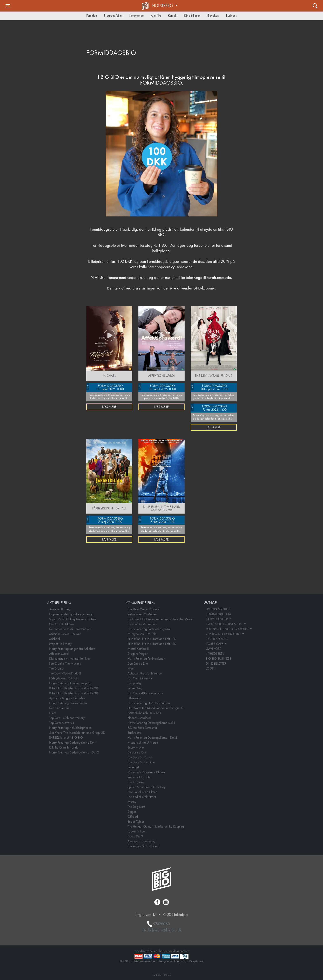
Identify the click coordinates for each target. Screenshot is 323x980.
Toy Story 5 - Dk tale (140, 757)
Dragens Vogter (138, 654)
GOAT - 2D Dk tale (62, 624)
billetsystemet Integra (170, 961)
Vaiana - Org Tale (139, 777)
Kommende (137, 16)
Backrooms (135, 733)
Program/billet (113, 16)
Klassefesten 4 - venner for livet (69, 659)
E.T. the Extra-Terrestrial (64, 747)
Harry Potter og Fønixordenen (68, 703)
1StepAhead (196, 961)
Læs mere (109, 407)
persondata (172, 951)
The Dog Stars (136, 807)
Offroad (133, 817)
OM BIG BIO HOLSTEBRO (224, 634)
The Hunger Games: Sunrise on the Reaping (156, 826)
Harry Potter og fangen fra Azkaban (72, 649)
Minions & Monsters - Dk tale (146, 772)
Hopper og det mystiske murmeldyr (71, 614)
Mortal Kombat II (138, 649)
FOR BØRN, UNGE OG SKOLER (228, 629)
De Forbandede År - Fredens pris (70, 629)
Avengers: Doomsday (141, 841)
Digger (132, 812)
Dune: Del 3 (135, 836)
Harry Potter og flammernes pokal (71, 683)
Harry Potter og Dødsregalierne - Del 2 (74, 752)
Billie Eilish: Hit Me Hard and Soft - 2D (74, 688)
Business (231, 16)
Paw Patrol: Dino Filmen (142, 792)
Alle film (156, 16)
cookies (184, 951)
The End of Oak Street (142, 797)
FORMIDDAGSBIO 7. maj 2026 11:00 (209, 408)
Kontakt (173, 16)
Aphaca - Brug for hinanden (67, 698)
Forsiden (92, 16)
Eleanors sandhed (139, 718)
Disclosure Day (137, 752)
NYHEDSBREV (215, 654)
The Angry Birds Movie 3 (143, 846)
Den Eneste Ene (59, 708)
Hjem (53, 713)
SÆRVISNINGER (217, 619)
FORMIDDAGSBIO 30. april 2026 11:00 (105, 387)
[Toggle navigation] (8, 6)
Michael (54, 639)
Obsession (134, 698)
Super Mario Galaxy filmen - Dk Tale (73, 619)
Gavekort (213, 16)
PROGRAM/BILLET (218, 609)
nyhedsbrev (141, 951)
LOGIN (211, 668)
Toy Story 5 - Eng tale (141, 762)
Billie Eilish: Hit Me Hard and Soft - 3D (74, 693)
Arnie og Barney (60, 609)
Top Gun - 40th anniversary (67, 718)
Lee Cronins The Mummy (65, 663)
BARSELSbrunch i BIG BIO (66, 738)
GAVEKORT (213, 649)
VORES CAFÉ (215, 644)
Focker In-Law (136, 831)
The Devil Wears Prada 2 (65, 673)
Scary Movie (136, 747)
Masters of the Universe (143, 742)
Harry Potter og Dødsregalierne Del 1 (73, 742)
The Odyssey (136, 782)
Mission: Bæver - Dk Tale (65, 634)
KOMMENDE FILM (218, 614)
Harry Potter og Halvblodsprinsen (70, 728)
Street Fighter (136, 821)
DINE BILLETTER (216, 663)
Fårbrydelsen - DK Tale (64, 678)
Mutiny (132, 802)
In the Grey (135, 688)
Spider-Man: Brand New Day (146, 787)
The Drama (56, 668)
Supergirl (133, 767)
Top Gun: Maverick (62, 723)
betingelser (157, 951)
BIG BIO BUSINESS (218, 659)
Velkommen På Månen (142, 614)
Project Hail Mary (60, 644)
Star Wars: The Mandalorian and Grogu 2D (77, 733)
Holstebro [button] (163, 6)
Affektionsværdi (59, 654)
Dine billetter (192, 16)
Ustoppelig (134, 683)
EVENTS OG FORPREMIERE (225, 624)
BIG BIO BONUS (217, 639)
